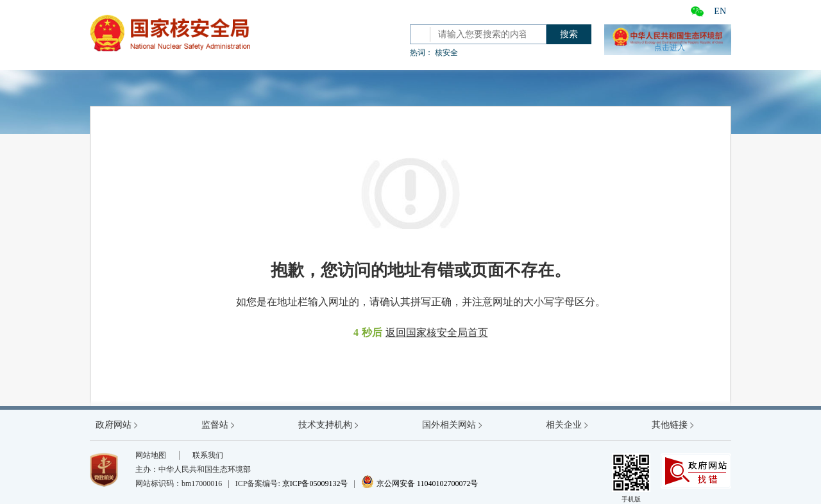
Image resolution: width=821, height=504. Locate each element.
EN (720, 11)
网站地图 (151, 455)
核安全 (446, 53)
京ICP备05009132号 (315, 483)
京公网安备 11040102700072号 (420, 483)
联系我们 (208, 455)
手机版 (631, 478)
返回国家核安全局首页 (437, 332)
